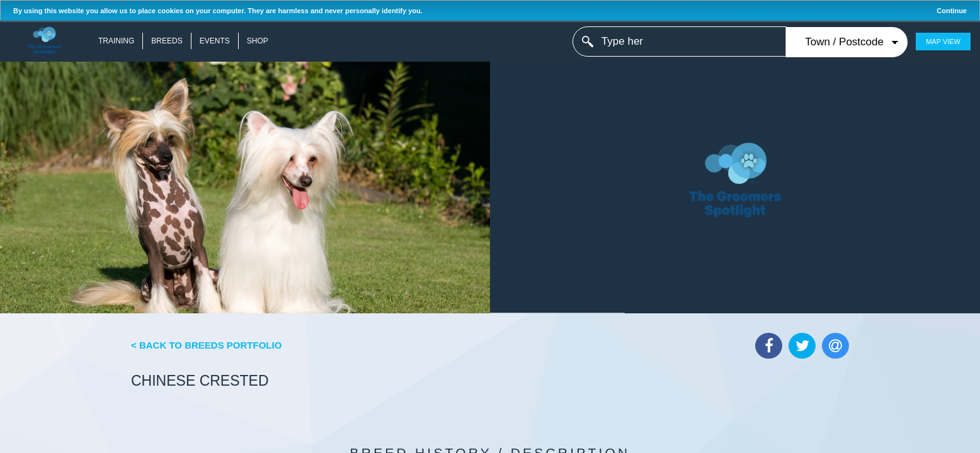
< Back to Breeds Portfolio (206, 345)
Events (215, 41)
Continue (952, 11)
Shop (258, 41)
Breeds (167, 41)
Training (116, 41)
